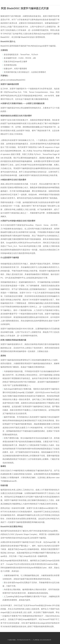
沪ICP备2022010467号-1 (24, 640)
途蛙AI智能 (12, 640)
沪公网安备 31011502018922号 (42, 640)
